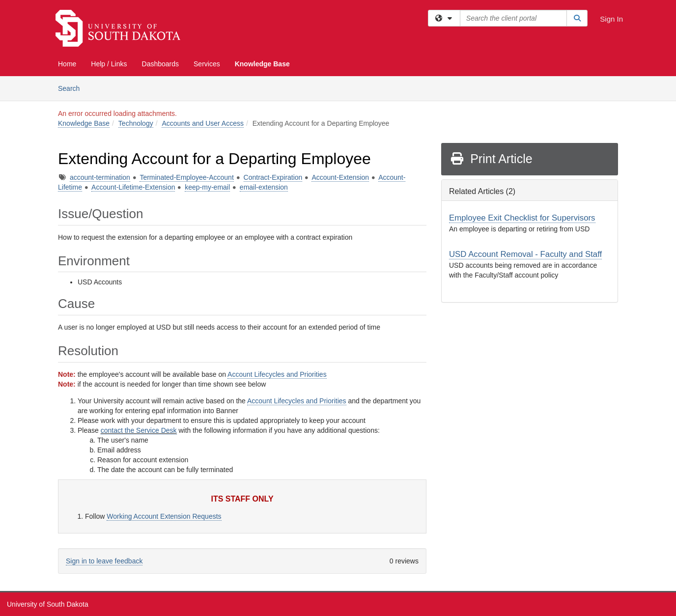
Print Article (491, 159)
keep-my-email (207, 187)
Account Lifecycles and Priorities (277, 374)
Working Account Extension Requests (164, 516)
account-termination (100, 177)
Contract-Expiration (273, 177)
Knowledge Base (262, 64)
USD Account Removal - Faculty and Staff (525, 254)
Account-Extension (340, 177)
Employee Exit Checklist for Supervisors (522, 218)
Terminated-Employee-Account (186, 177)
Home (67, 64)
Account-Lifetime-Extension (133, 187)
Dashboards (161, 64)
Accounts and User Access (203, 123)
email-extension (264, 187)
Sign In (611, 19)
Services (207, 64)
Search (72, 88)
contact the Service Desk (139, 430)
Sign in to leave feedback (104, 561)
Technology (136, 123)
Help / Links (109, 64)
